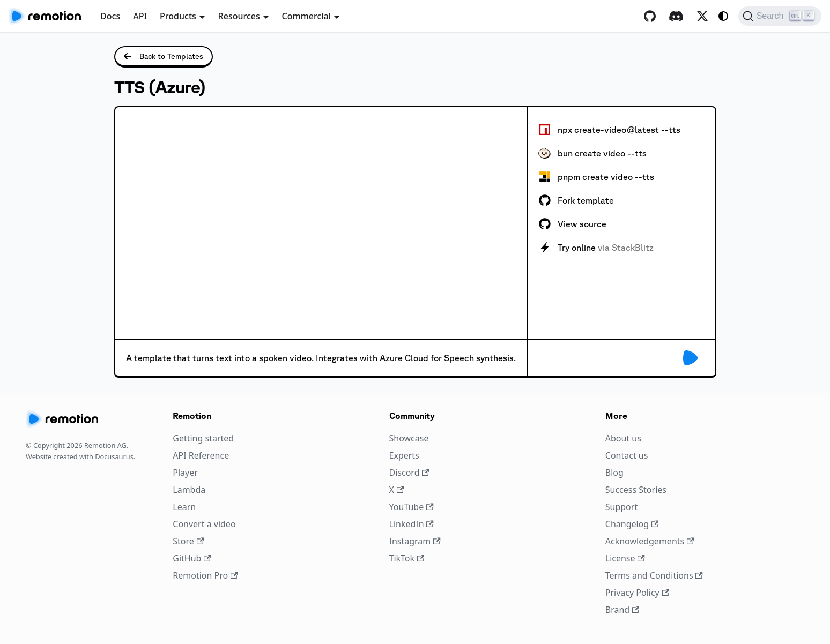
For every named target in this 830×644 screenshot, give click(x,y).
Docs (110, 16)
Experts (404, 455)
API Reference (201, 455)
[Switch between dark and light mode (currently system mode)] (723, 16)
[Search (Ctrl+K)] (780, 16)
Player (185, 473)
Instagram (415, 541)
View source (572, 224)
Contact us (627, 455)
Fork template (576, 200)
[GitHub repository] (650, 16)
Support (621, 507)
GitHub (192, 558)
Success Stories (636, 490)
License (625, 558)
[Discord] (676, 16)
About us (623, 438)
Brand (622, 610)
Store (188, 541)
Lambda (189, 490)
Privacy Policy (637, 593)
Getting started (203, 438)
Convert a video (204, 524)
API (140, 16)
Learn (184, 507)
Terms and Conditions (654, 575)
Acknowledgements (650, 541)
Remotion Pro (205, 575)
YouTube (412, 507)
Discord (409, 473)
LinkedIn (412, 524)
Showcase (409, 438)
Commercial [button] (307, 16)
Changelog (632, 524)
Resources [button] (239, 16)
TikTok (407, 558)
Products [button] (178, 16)
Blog (614, 473)
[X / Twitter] (702, 16)
